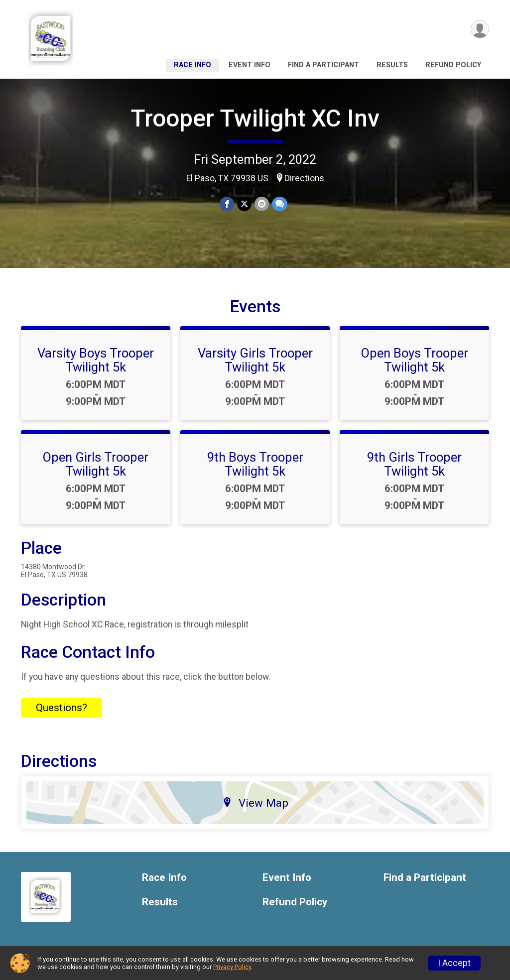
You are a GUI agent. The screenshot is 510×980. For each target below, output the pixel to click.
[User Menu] (480, 29)
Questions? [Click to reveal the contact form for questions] (62, 708)
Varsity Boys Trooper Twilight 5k (96, 360)
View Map (255, 803)
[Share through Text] (280, 204)
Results (392, 65)
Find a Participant (323, 65)
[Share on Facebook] (227, 204)
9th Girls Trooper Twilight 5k (414, 464)
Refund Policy (453, 65)
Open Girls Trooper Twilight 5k (96, 464)
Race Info (192, 65)
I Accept (454, 963)
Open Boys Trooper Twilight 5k (415, 360)
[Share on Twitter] (244, 204)
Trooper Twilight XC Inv (255, 118)
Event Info (250, 65)
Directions (304, 178)
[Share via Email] (262, 204)
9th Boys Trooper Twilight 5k (255, 464)
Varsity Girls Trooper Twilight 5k (255, 360)
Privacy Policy (232, 967)
